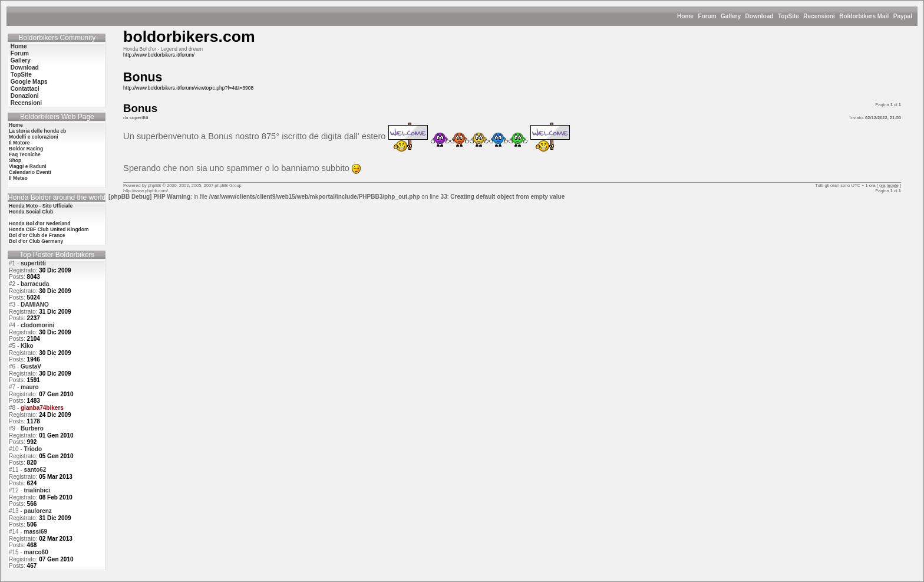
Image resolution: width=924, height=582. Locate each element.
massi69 (36, 532)
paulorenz (38, 511)
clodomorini (37, 325)
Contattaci (25, 89)
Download (760, 16)
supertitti (33, 263)
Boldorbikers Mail (864, 16)
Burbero (32, 428)
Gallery (731, 16)
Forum (707, 16)
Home (685, 16)
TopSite (788, 16)
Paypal (903, 16)
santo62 (35, 470)
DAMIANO (35, 305)
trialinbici (37, 490)
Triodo (33, 449)
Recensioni (819, 16)
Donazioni (25, 96)
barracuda (35, 284)
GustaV (31, 366)
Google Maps (29, 82)
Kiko (27, 346)
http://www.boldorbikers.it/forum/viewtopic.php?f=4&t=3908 (188, 88)
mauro (30, 387)
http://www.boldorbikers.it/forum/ (159, 55)
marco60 (36, 552)
